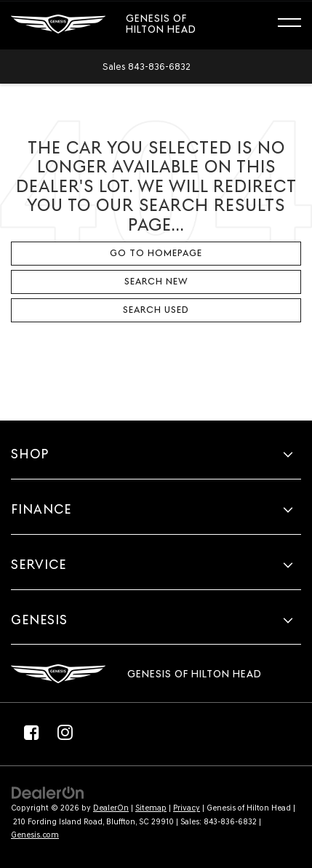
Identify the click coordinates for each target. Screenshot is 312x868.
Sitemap (151, 808)
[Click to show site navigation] (296, 25)
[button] (147, 67)
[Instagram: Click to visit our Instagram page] (65, 732)
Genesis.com (35, 835)
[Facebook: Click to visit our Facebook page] (31, 732)
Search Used (156, 310)
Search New (156, 281)
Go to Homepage (156, 253)
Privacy (187, 808)
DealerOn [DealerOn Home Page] (111, 808)
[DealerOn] (48, 793)
